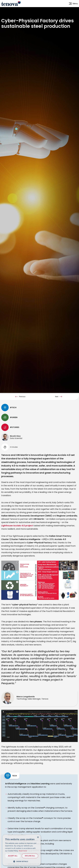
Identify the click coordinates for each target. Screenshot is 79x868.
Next (57, 438)
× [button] (38, 837)
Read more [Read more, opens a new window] (23, 851)
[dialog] (22, 850)
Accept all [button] (13, 856)
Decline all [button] (30, 856)
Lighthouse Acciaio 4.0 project (17, 567)
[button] (22, 861)
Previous (22, 438)
